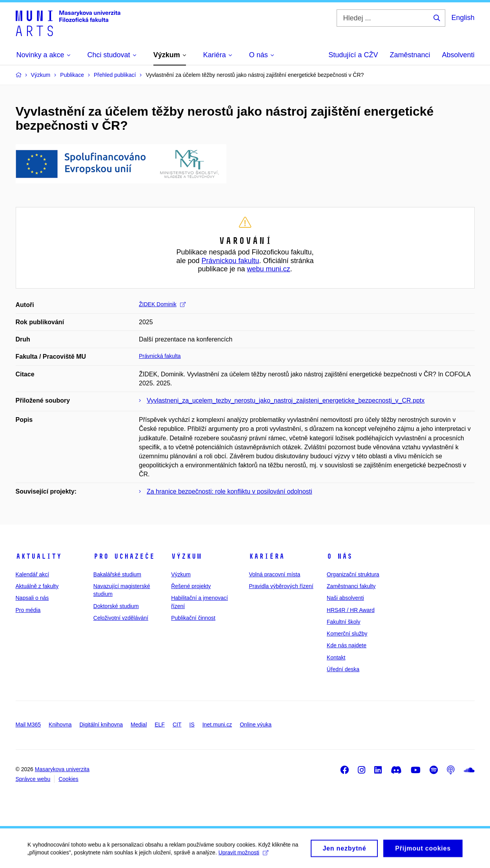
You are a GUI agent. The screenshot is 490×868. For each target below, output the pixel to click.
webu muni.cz (269, 269)
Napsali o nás (32, 598)
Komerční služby (347, 634)
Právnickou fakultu (230, 261)
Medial (139, 725)
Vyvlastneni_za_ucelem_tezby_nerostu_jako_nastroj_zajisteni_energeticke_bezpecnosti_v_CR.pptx (286, 400)
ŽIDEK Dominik (162, 304)
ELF (160, 725)
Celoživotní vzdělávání (121, 618)
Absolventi (458, 55)
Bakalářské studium (117, 574)
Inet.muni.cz (217, 725)
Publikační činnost (193, 618)
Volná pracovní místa (274, 574)
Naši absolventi (345, 598)
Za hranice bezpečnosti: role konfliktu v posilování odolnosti (230, 491)
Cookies (68, 779)
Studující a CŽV (353, 55)
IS (192, 725)
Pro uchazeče (124, 556)
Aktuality (39, 556)
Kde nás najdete (347, 645)
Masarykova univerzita (62, 769)
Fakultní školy (344, 622)
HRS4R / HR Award (351, 610)
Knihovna (60, 725)
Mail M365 (28, 725)
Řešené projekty (191, 586)
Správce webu (33, 779)
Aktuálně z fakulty (37, 586)
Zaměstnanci (410, 55)
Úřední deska (343, 669)
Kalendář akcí (33, 574)
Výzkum (186, 556)
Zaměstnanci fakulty (351, 586)
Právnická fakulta (160, 356)
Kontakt (336, 657)
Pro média (28, 610)
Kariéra (267, 556)
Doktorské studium (116, 606)
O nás (340, 556)
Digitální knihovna (101, 725)
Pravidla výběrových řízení (281, 586)
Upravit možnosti (243, 857)
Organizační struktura (353, 574)
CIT (177, 725)
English (463, 18)
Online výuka (256, 725)
